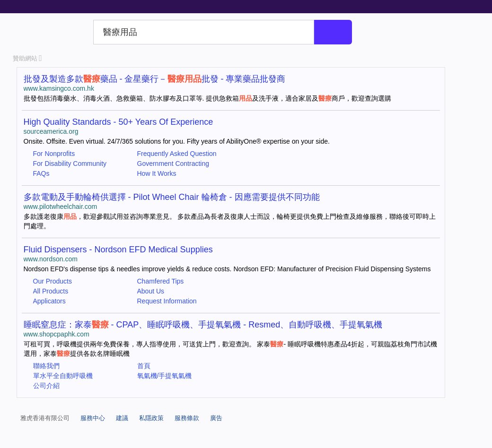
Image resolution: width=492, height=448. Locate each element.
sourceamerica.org (51, 131)
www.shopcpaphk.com (57, 334)
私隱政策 (151, 418)
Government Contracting (173, 164)
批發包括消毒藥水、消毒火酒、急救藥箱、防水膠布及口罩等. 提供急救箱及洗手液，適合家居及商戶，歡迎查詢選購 (208, 98)
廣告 (216, 418)
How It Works (157, 173)
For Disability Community (70, 164)
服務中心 (93, 418)
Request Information (167, 301)
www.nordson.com (51, 259)
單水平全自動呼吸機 (63, 376)
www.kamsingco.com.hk (59, 88)
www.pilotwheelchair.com (61, 207)
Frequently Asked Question (177, 154)
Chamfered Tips (161, 281)
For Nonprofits (54, 154)
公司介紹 (46, 386)
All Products (51, 291)
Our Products (53, 281)
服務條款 (187, 418)
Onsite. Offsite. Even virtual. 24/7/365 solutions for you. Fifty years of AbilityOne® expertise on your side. (177, 141)
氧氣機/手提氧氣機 (165, 376)
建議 (122, 418)
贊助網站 (27, 58)
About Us (151, 291)
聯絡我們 (46, 366)
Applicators (49, 301)
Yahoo (51, 32)
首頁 (144, 366)
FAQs (41, 173)
